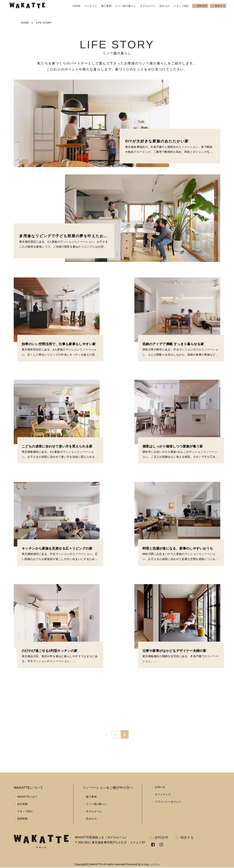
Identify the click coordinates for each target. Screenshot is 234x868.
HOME (77, 6)
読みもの (165, 6)
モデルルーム (148, 6)
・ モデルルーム (92, 811)
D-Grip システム (151, 864)
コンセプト (91, 6)
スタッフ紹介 (181, 6)
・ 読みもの (90, 819)
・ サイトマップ (161, 794)
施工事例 (106, 6)
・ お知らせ (158, 787)
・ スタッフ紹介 (23, 811)
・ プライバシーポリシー (166, 802)
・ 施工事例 (90, 797)
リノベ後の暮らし (126, 6)
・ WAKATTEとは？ (26, 797)
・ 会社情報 (21, 804)
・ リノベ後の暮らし (95, 804)
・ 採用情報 (21, 819)
